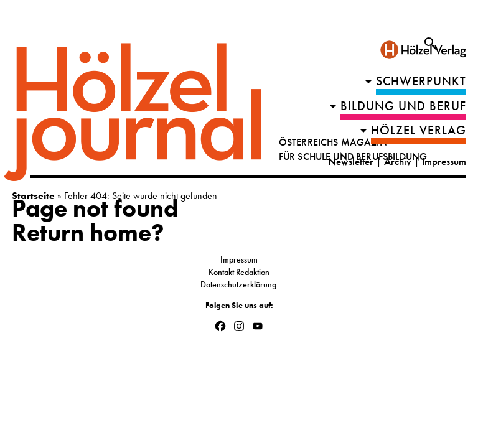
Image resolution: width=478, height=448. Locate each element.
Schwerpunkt (421, 81)
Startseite (33, 196)
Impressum (444, 161)
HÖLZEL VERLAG (419, 130)
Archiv (398, 161)
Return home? (88, 233)
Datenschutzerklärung (239, 284)
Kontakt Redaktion (239, 272)
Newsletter (351, 161)
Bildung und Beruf (403, 106)
